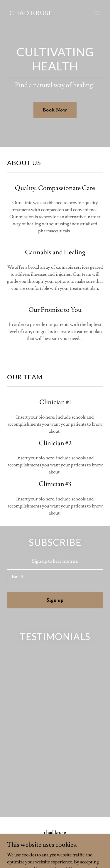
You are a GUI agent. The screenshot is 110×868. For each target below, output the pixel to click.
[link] (31, 14)
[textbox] (55, 577)
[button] (97, 13)
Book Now (55, 110)
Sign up (55, 600)
